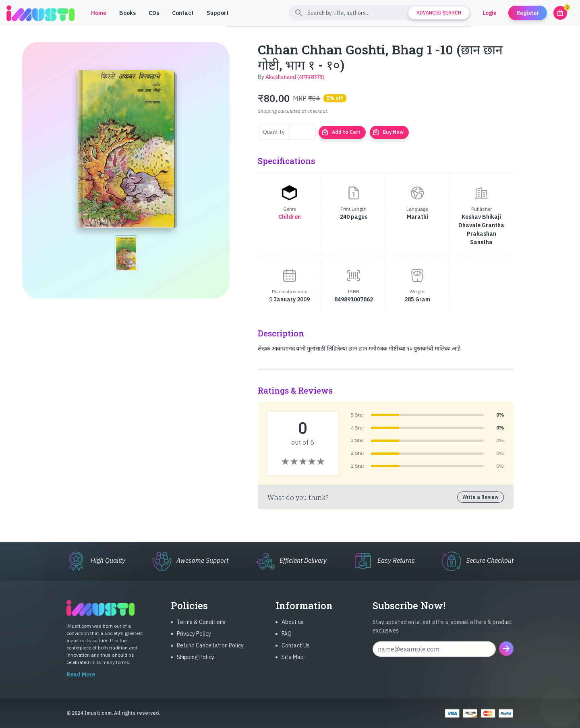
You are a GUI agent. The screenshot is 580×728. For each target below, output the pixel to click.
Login (490, 13)
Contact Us (296, 652)
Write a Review (481, 497)
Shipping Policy (196, 664)
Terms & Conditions (201, 628)
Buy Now (388, 132)
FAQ (287, 640)
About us (293, 628)
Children (290, 217)
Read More (81, 681)
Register (528, 13)
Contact (183, 13)
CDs (154, 13)
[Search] (380, 13)
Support (218, 13)
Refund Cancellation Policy (210, 652)
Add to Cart (341, 132)
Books (127, 13)
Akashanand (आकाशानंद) (295, 77)
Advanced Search (439, 13)
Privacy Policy (194, 640)
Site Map (293, 664)
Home (99, 13)
